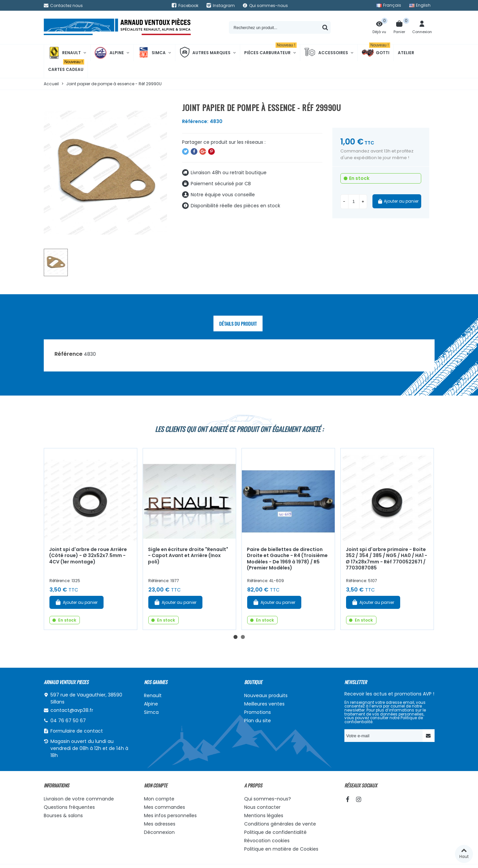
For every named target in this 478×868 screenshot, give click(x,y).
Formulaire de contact (77, 731)
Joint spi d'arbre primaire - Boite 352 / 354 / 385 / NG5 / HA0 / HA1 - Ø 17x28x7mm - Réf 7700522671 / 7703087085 (386, 559)
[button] (235, 637)
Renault (64, 53)
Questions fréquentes (69, 807)
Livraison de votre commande (79, 799)
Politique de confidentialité (275, 832)
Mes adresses (160, 824)
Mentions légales (264, 816)
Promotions (258, 712)
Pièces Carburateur (270, 50)
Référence (68, 354)
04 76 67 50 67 (68, 721)
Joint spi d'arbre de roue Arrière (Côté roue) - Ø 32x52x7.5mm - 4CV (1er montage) (88, 556)
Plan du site (258, 721)
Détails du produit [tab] (238, 323)
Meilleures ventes (264, 704)
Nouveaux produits (266, 695)
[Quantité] (354, 202)
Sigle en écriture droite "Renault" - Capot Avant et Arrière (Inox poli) (188, 556)
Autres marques (205, 53)
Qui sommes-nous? (268, 799)
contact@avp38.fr (72, 710)
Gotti (376, 53)
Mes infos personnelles (170, 816)
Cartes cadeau (66, 67)
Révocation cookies (267, 841)
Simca (152, 53)
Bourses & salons (63, 816)
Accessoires (326, 53)
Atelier (406, 53)
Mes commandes (165, 807)
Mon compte (159, 799)
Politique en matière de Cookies (281, 849)
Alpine (109, 53)
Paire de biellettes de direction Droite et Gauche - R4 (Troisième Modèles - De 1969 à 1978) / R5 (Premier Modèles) (287, 559)
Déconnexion (159, 832)
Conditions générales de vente (280, 824)
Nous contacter (262, 807)
